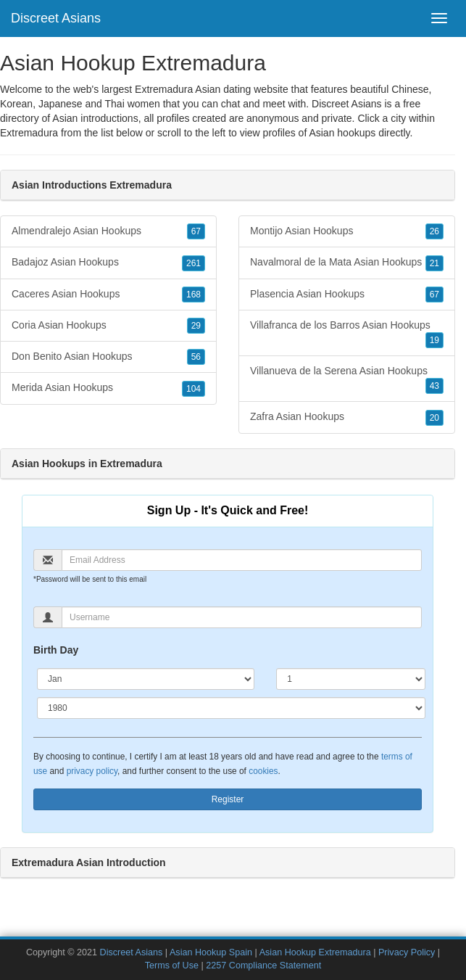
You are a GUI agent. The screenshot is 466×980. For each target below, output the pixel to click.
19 (434, 340)
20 (434, 418)
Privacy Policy (407, 952)
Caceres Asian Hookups (108, 295)
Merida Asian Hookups (108, 388)
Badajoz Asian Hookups (108, 263)
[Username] (242, 617)
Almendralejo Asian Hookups (108, 231)
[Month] (146, 679)
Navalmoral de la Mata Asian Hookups (347, 263)
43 (434, 386)
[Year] (231, 708)
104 (194, 389)
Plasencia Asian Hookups (347, 295)
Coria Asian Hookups (108, 326)
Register (228, 799)
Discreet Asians (56, 18)
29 (196, 326)
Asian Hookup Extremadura (315, 952)
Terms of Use (172, 965)
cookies (263, 771)
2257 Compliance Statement (263, 965)
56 (196, 357)
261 (194, 263)
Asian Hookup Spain (211, 952)
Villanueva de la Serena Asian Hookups (347, 379)
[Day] (351, 679)
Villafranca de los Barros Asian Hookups (347, 334)
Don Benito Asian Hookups (108, 357)
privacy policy (92, 771)
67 (196, 231)
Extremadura (29, 133)
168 (194, 295)
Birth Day (56, 650)
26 (434, 231)
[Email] (242, 560)
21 (434, 263)
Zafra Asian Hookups (347, 417)
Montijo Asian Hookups (347, 231)
